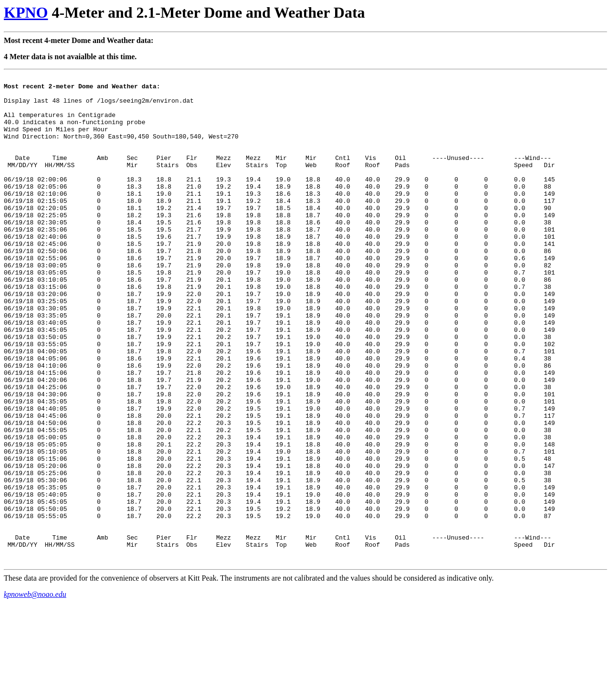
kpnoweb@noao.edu (35, 692)
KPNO (26, 12)
